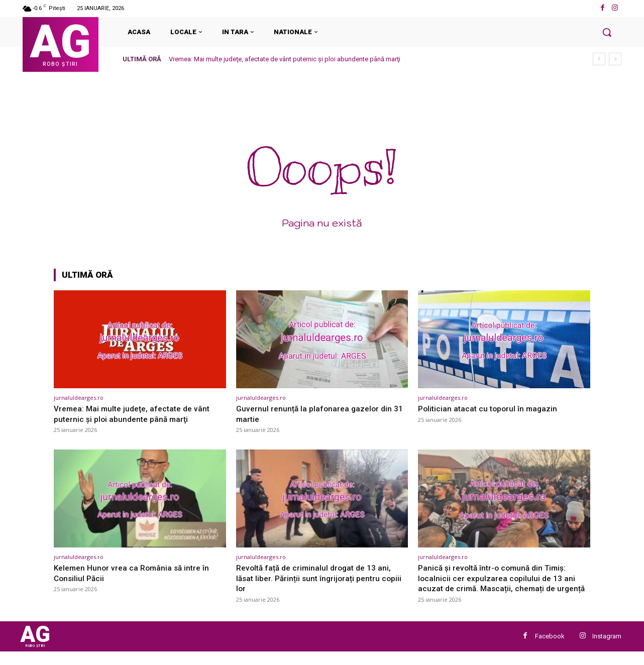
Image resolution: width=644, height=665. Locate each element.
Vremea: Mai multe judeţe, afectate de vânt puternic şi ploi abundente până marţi (285, 59)
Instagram (607, 648)
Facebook (550, 648)
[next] (615, 59)
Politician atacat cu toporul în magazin (491, 408)
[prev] (599, 59)
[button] (607, 32)
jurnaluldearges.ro (79, 398)
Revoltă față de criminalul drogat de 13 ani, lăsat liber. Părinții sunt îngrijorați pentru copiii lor (318, 578)
